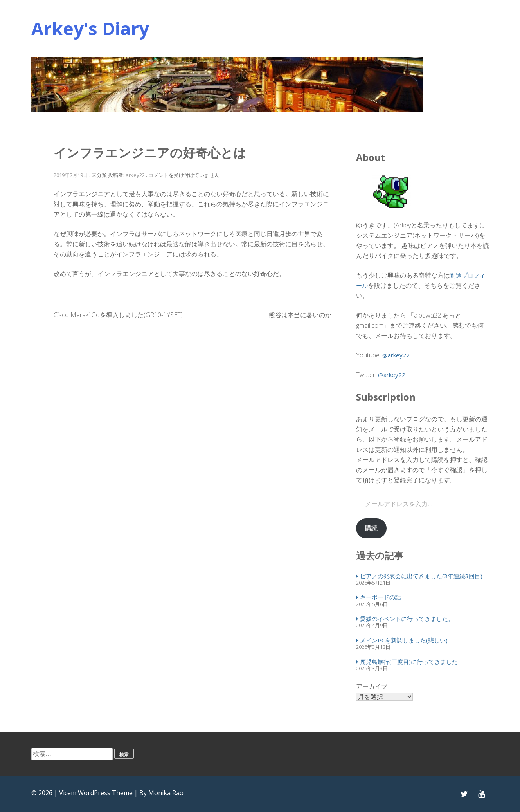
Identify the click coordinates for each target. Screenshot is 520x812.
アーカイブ (372, 686)
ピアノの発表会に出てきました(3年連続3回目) (421, 576)
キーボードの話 (381, 597)
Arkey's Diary (90, 28)
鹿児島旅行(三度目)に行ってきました (409, 662)
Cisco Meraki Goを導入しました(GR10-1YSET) (118, 315)
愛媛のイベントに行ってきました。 (407, 619)
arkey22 (135, 175)
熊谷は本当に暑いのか (300, 315)
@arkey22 (396, 355)
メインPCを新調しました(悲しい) (404, 640)
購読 (371, 528)
